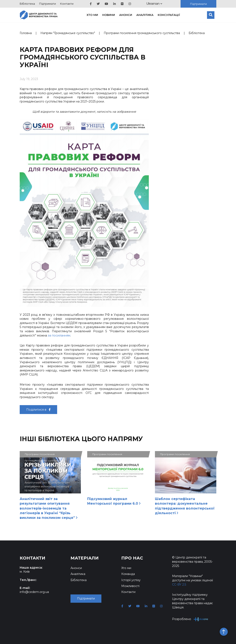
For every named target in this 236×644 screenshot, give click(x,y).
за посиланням (59, 335)
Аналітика (145, 15)
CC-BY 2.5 (179, 584)
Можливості (130, 586)
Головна (26, 33)
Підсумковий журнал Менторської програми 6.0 (114, 501)
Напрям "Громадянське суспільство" (68, 33)
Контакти (67, 4)
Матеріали (85, 558)
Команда (128, 574)
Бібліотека (27, 4)
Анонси (126, 15)
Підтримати (48, 4)
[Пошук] (211, 15)
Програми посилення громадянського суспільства (142, 33)
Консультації (169, 15)
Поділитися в (38, 410)
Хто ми (92, 15)
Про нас (132, 558)
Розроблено (190, 619)
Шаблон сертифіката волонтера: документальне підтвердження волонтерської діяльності (185, 506)
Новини (109, 15)
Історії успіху (131, 580)
